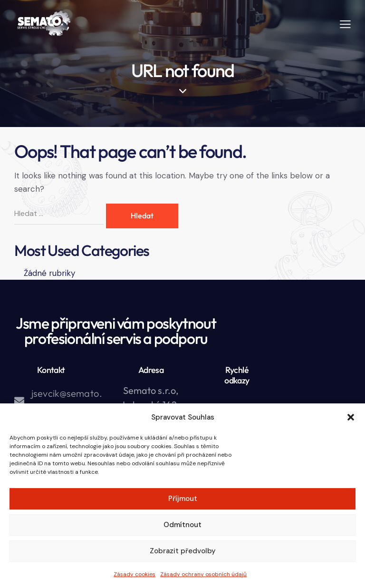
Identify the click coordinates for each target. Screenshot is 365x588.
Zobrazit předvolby (183, 551)
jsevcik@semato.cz (67, 401)
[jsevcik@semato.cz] (19, 401)
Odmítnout (182, 525)
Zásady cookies (134, 574)
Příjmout (183, 499)
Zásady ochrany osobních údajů (203, 574)
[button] (351, 417)
